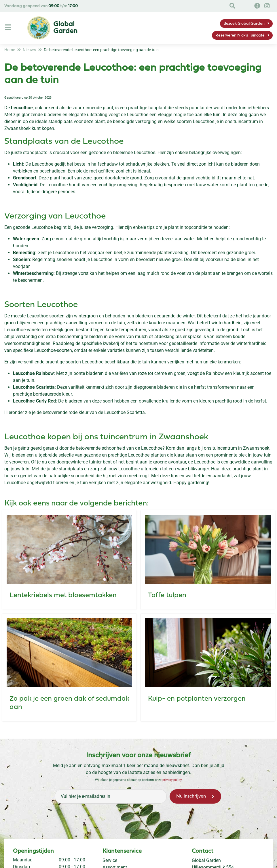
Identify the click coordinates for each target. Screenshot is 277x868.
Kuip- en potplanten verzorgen (197, 699)
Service (110, 860)
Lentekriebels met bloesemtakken (63, 595)
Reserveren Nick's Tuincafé (240, 36)
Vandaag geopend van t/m (41, 6)
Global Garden (206, 860)
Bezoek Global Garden (244, 24)
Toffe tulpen (167, 595)
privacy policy (172, 780)
